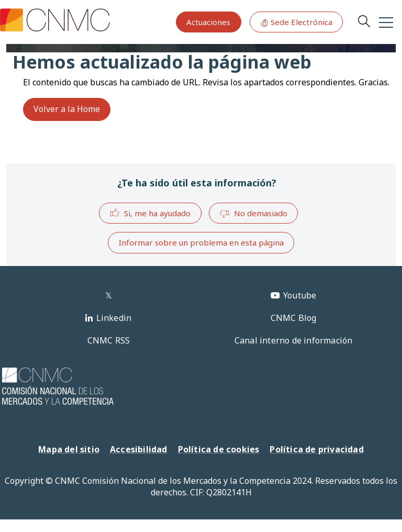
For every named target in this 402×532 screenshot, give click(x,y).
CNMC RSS (109, 340)
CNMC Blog (294, 318)
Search (364, 21)
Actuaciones (208, 22)
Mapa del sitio (69, 449)
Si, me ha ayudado (150, 213)
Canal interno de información (294, 340)
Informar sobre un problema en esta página (201, 242)
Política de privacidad (316, 449)
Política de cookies (219, 449)
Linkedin (114, 318)
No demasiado (253, 214)
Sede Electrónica (296, 22)
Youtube (300, 295)
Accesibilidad (139, 449)
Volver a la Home (67, 109)
